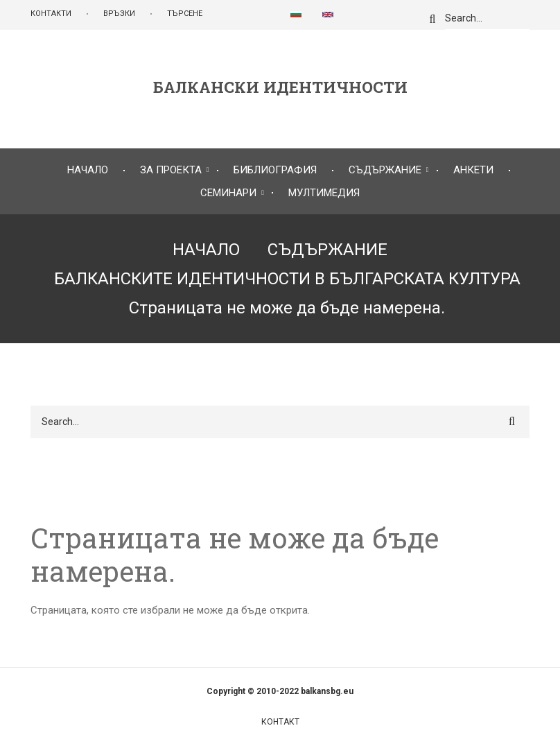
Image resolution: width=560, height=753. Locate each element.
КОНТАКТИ (51, 14)
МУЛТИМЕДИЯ (324, 193)
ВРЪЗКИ (119, 14)
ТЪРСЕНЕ (185, 14)
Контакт (280, 722)
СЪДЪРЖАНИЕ (385, 170)
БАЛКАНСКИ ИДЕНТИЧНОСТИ (280, 87)
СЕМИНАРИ (228, 193)
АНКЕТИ (473, 170)
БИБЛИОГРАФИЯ (275, 170)
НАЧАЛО (88, 170)
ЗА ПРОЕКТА (171, 170)
